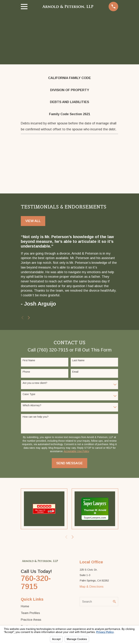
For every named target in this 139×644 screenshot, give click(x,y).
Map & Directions (92, 587)
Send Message (69, 463)
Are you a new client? (35, 383)
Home (25, 606)
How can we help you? (36, 417)
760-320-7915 (36, 582)
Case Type (29, 394)
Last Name (78, 360)
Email (75, 372)
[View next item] (29, 318)
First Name (29, 360)
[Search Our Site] (114, 602)
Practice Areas (31, 620)
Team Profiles (30, 613)
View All (33, 221)
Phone (26, 372)
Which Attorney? (32, 405)
